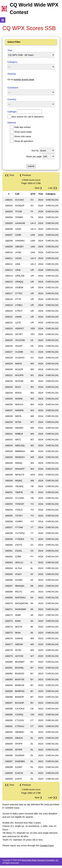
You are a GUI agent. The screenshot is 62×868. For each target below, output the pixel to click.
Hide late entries (22, 127)
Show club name (23, 136)
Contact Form (47, 845)
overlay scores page (24, 79)
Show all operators (24, 141)
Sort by (35, 150)
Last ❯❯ (53, 188)
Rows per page (34, 156)
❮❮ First (9, 175)
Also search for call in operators (28, 117)
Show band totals (23, 132)
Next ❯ (39, 188)
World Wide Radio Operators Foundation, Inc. (40, 860)
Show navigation (3, 20)
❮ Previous (25, 175)
